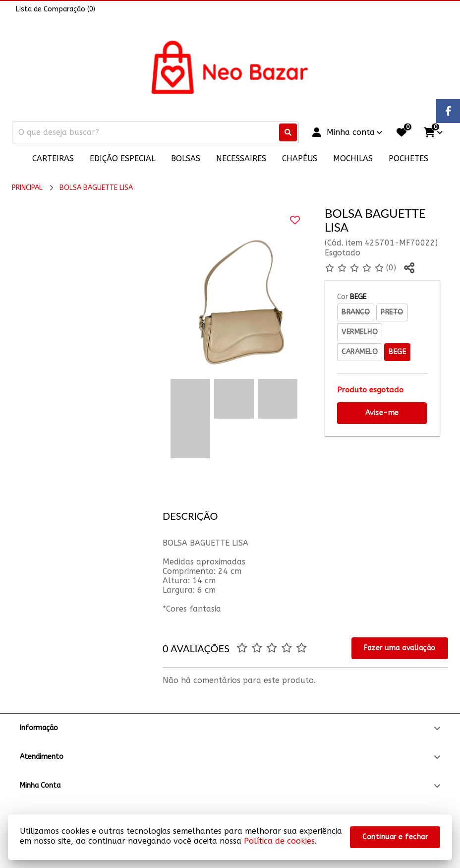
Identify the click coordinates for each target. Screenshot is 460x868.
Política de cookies (279, 841)
